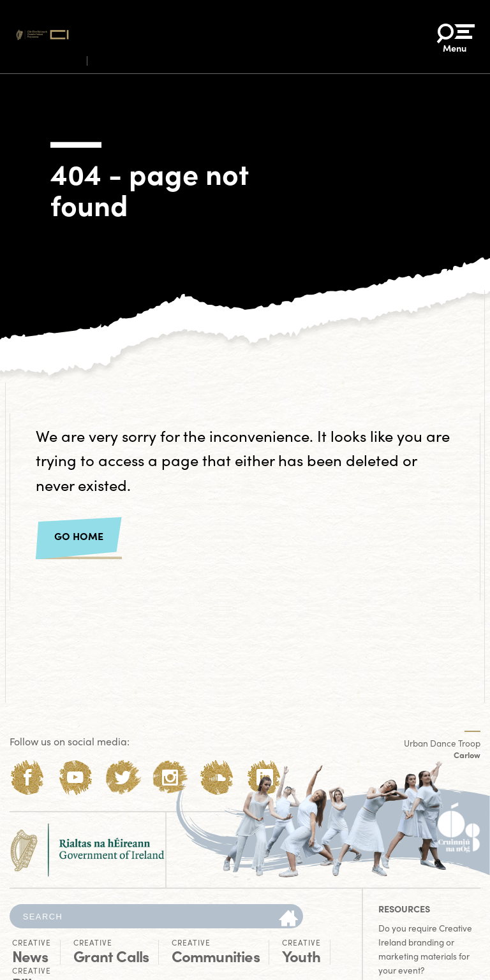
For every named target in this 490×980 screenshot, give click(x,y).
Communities (216, 951)
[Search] (288, 919)
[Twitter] (123, 778)
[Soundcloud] (217, 778)
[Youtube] (75, 778)
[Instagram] (170, 778)
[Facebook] (28, 778)
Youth (301, 951)
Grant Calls (111, 951)
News (32, 951)
